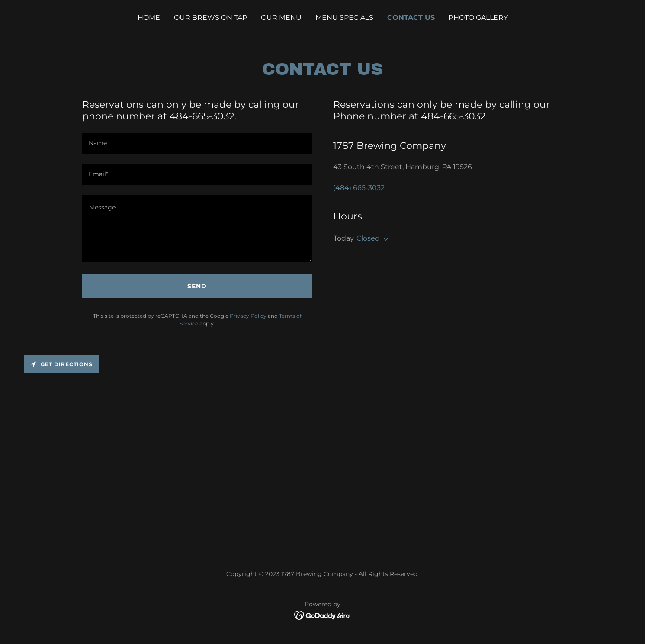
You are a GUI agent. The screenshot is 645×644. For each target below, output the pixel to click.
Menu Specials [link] (344, 18)
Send (197, 286)
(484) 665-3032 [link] (359, 188)
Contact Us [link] (411, 18)
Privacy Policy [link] (248, 316)
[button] (384, 239)
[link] (322, 615)
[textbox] (197, 143)
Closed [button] (368, 238)
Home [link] (149, 18)
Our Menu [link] (281, 18)
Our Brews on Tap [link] (210, 18)
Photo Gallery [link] (478, 18)
